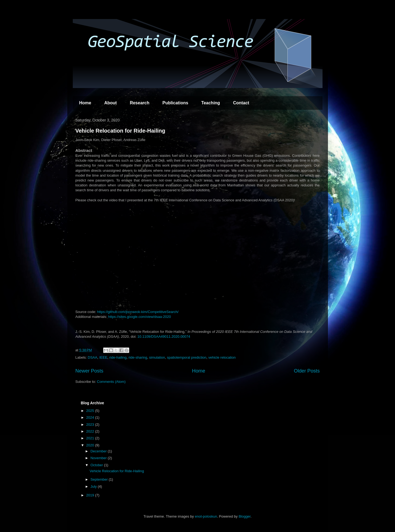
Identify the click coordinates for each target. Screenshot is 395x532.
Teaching (211, 103)
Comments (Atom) (111, 382)
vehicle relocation (222, 357)
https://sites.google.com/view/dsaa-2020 (139, 317)
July (94, 486)
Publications (175, 103)
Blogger (245, 516)
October (97, 465)
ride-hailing (118, 357)
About (110, 103)
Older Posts (307, 371)
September (99, 479)
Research (140, 103)
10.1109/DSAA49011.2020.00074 (164, 337)
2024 (91, 417)
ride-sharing (138, 357)
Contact (241, 103)
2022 (91, 431)
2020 (91, 445)
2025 (91, 411)
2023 (91, 425)
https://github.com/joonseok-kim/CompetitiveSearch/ (138, 312)
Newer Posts (89, 371)
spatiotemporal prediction (187, 357)
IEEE (103, 357)
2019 (91, 495)
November (99, 458)
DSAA (92, 357)
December (99, 451)
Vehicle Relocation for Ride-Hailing (120, 131)
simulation (157, 357)
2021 (91, 438)
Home (85, 103)
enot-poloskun (206, 516)
